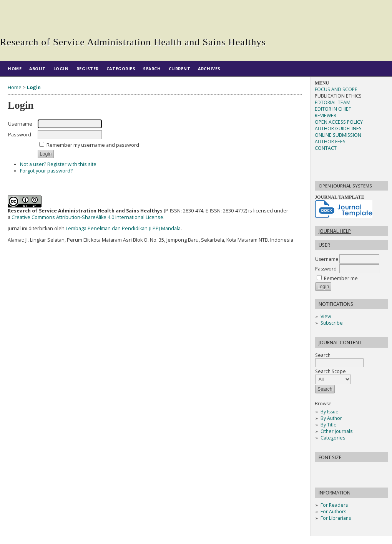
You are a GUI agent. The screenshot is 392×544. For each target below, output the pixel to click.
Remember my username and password (93, 145)
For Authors (333, 512)
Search (339, 359)
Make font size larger (346, 470)
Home (15, 69)
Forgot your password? (46, 171)
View (326, 316)
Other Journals (336, 431)
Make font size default (334, 470)
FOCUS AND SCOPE (336, 89)
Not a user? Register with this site (58, 164)
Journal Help (335, 231)
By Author (331, 418)
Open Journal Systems (345, 186)
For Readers (334, 505)
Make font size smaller (322, 470)
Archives (209, 69)
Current (180, 69)
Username (327, 259)
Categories (333, 438)
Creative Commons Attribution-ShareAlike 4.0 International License (87, 217)
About (37, 69)
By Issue (330, 412)
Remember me (341, 278)
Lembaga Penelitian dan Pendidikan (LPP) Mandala (123, 228)
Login (61, 69)
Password (326, 269)
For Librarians (336, 518)
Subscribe (332, 323)
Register (88, 69)
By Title (329, 425)
